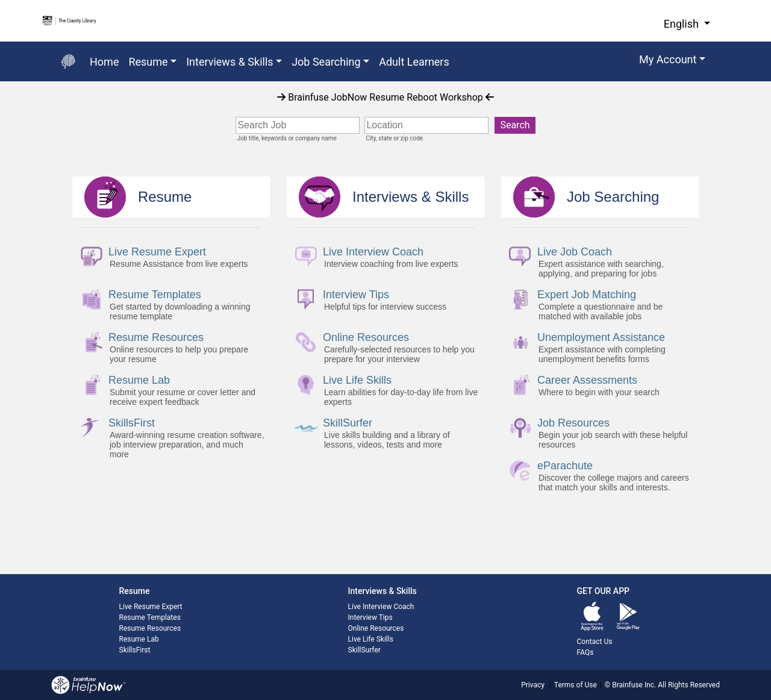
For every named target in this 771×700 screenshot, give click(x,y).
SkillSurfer (364, 650)
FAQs (585, 652)
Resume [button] (148, 62)
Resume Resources (150, 628)
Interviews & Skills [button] (229, 62)
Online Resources (376, 628)
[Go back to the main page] (68, 61)
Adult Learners (414, 62)
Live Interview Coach (381, 607)
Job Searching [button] (326, 62)
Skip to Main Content (0, 0)
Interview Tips (370, 617)
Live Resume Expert (151, 607)
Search (515, 125)
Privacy (533, 685)
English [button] (683, 24)
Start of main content (0, 82)
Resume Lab (139, 639)
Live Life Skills (371, 639)
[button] (672, 61)
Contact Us (595, 642)
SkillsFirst (135, 650)
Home (104, 62)
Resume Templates (150, 617)
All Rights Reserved (688, 685)
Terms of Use (576, 685)
